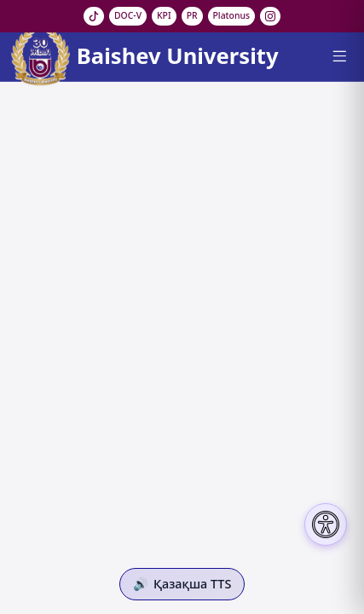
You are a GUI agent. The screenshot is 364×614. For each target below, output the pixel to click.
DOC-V (128, 15)
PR (192, 15)
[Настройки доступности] (326, 524)
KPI (164, 15)
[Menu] (339, 56)
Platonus (232, 15)
